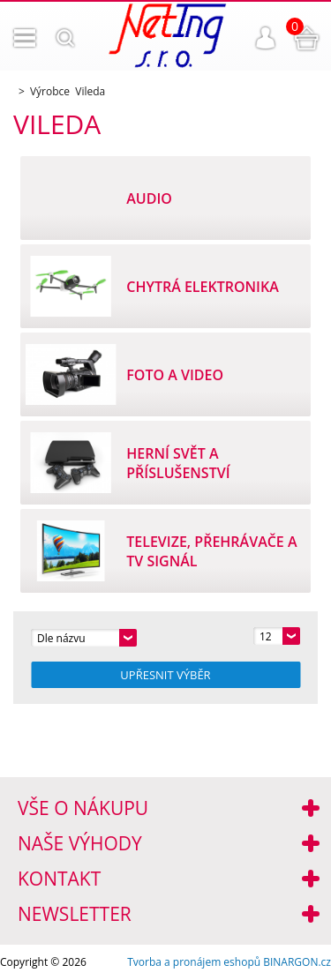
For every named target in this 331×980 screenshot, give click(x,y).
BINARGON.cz (297, 962)
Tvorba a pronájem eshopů (194, 962)
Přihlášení (266, 38)
